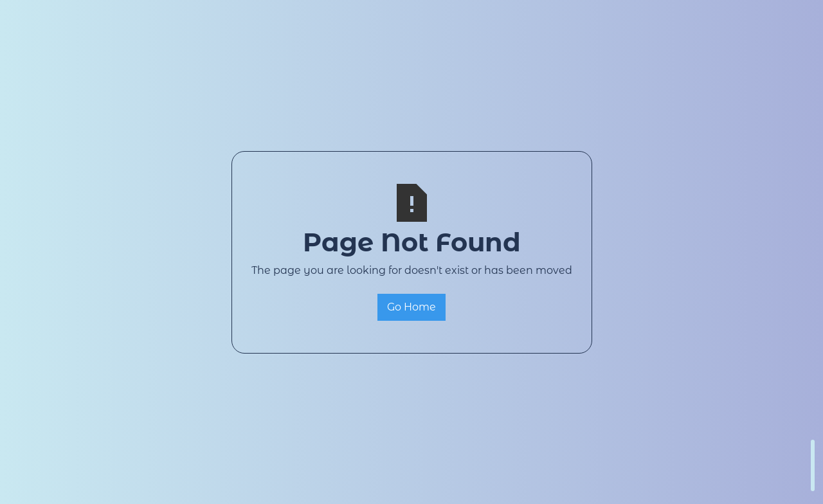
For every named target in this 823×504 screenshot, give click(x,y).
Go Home (411, 307)
